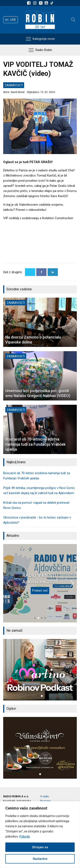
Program (45, 801)
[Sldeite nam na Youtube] (47, 3)
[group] (40, 670)
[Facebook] (41, 272)
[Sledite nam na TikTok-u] (52, 3)
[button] (11, 20)
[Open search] (73, 20)
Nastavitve (40, 859)
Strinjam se (40, 847)
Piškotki (25, 837)
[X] (30, 272)
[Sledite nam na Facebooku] (29, 3)
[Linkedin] (53, 272)
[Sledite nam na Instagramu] (35, 3)
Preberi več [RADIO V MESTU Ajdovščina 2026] (40, 591)
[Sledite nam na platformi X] (41, 3)
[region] (40, 835)
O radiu (44, 796)
